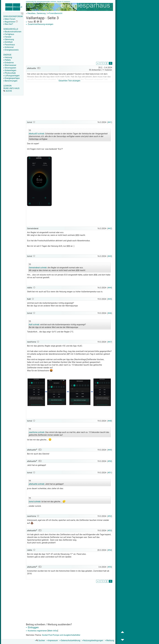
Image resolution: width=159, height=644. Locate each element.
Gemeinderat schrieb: (38, 268)
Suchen (40, 640)
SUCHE (8, 91)
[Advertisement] (69, 44)
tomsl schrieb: (35, 502)
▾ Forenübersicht (55, 13)
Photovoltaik (10, 73)
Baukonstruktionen (12, 32)
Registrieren (9, 22)
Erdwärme (9, 63)
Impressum (52, 640)
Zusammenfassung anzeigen (40, 24)
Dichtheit (8, 42)
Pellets (7, 60)
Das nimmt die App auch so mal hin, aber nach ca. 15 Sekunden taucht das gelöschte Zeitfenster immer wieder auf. (69, 433)
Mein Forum (9, 19)
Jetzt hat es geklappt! (47, 483)
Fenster (7, 37)
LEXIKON (7, 86)
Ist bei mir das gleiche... (47, 501)
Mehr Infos (53, 631)
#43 (110, 256)
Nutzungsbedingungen (93, 640)
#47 (110, 342)
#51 (110, 473)
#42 (110, 228)
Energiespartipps (12, 78)
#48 (110, 421)
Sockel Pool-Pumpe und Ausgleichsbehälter (61, 635)
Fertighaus (9, 34)
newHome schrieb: (37, 432)
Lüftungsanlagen (11, 76)
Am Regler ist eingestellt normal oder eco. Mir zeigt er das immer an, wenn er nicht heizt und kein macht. (58, 268)
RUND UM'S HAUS (11, 88)
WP (68, 354)
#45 (110, 299)
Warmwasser (10, 65)
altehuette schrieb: (37, 484)
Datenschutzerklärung (70, 640)
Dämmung (9, 39)
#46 (110, 313)
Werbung (109, 640)
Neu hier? (8, 24)
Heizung (8, 57)
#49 (110, 450)
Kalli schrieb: (34, 325)
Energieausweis (11, 50)
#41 (110, 122)
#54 (110, 550)
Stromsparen (10, 68)
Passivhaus (9, 45)
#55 (110, 567)
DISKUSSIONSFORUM (13, 16)
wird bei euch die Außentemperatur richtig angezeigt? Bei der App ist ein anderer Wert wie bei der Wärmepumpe (57, 325)
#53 (110, 531)
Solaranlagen (10, 70)
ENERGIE (7, 55)
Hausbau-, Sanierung (36, 13)
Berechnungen (10, 81)
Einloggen (32, 627)
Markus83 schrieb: (37, 134)
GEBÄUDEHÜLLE (11, 29)
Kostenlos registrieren (37, 631)
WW (77, 235)
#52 (110, 516)
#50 (110, 461)
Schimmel (9, 47)
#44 (110, 288)
